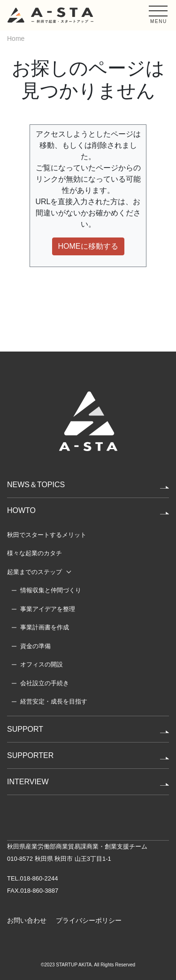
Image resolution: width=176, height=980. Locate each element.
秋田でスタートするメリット (47, 535)
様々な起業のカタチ (34, 553)
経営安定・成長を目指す (54, 701)
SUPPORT (25, 729)
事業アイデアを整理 (48, 609)
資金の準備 (35, 646)
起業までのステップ (34, 572)
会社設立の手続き (45, 683)
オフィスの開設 (42, 664)
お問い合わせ (27, 920)
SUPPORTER (30, 755)
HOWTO (21, 510)
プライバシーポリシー (89, 920)
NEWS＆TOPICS (36, 485)
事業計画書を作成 (45, 627)
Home (16, 38)
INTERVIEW (28, 782)
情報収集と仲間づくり (51, 590)
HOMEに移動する (88, 246)
